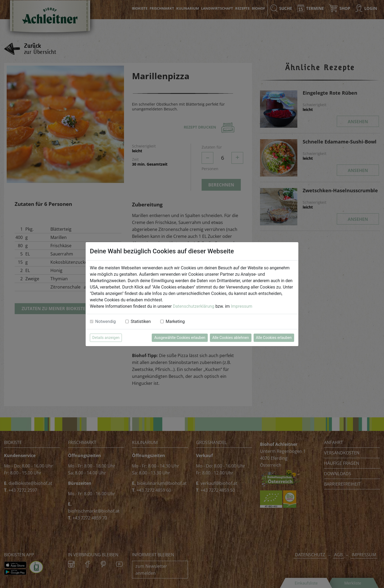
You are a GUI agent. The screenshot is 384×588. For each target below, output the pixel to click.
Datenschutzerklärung (194, 306)
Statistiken (141, 321)
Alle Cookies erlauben (274, 338)
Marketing (175, 321)
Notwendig (105, 321)
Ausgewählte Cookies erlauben (180, 338)
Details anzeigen (106, 338)
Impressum (242, 306)
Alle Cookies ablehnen (231, 338)
